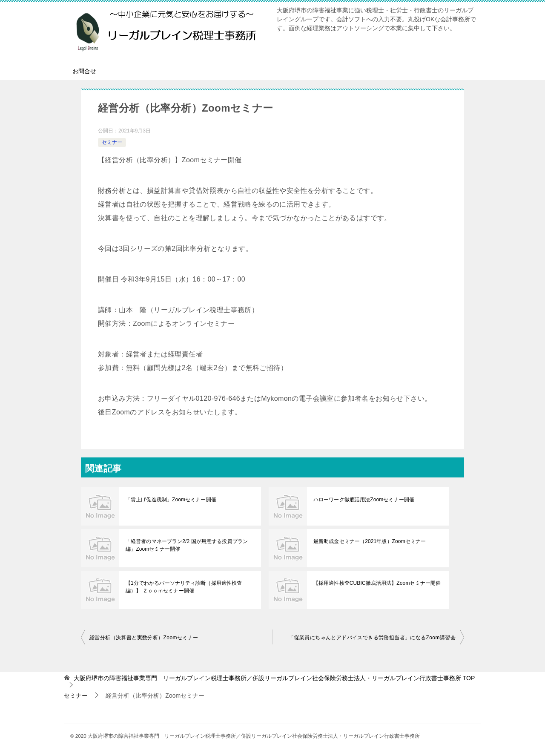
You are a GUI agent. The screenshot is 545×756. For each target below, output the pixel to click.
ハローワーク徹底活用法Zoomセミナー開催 (363, 500)
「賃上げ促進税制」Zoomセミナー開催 (171, 500)
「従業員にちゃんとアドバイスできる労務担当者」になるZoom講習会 (372, 638)
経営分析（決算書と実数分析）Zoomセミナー (144, 638)
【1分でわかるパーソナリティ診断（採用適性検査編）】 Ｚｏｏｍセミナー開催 (183, 587)
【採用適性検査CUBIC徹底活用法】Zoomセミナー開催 (376, 583)
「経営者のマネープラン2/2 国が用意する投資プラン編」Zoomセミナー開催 (186, 545)
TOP (274, 678)
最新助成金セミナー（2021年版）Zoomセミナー (369, 541)
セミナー (112, 142)
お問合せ (84, 71)
